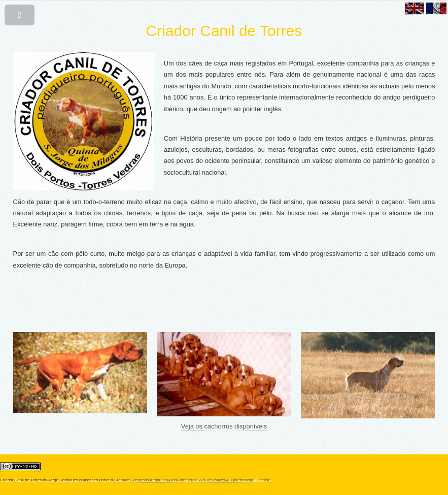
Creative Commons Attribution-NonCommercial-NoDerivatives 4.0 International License (192, 480)
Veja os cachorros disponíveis (224, 426)
